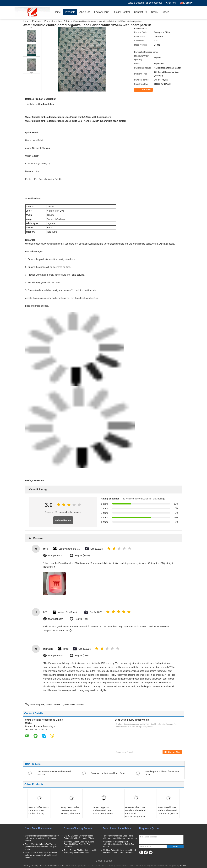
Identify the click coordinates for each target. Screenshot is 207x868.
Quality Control (121, 12)
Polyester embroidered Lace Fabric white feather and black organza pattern (120, 837)
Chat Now (171, 3)
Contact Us (140, 12)
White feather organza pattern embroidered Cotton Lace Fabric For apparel (118, 844)
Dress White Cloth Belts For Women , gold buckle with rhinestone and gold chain (41, 847)
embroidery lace (37, 704)
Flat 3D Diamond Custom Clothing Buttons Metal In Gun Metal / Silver (79, 837)
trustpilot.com (56, 556)
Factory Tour (101, 12)
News (154, 12)
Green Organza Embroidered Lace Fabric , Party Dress (103, 810)
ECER (183, 866)
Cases (165, 12)
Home (57, 12)
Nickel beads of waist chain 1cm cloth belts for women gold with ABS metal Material (41, 855)
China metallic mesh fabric (52, 866)
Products (70, 12)
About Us (85, 12)
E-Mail (99, 861)
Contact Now (172, 752)
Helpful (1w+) (82, 656)
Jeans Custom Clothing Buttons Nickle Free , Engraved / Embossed (80, 851)
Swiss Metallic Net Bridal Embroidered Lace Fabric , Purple (168, 810)
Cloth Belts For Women (38, 828)
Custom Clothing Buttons (78, 828)
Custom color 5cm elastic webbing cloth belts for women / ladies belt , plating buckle (42, 838)
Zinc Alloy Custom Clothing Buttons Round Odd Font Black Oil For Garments (79, 844)
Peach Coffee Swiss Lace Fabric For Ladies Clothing (39, 810)
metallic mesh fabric (54, 704)
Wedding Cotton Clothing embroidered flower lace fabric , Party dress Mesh (119, 851)
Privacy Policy (30, 866)
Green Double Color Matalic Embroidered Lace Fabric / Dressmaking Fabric (136, 812)
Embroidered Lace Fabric (57, 21)
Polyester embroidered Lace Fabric (109, 773)
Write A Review (63, 520)
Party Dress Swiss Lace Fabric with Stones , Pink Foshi (70, 810)
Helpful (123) (81, 619)
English (188, 3)
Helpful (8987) (82, 556)
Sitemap (108, 861)
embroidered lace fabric (75, 704)
